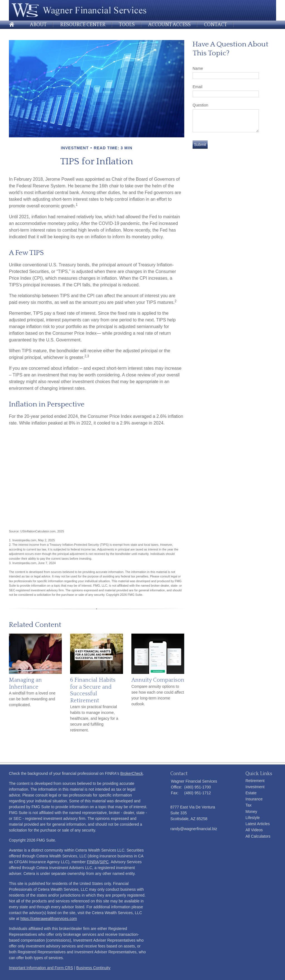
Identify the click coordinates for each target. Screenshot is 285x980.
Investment (255, 787)
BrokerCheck (132, 773)
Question (200, 105)
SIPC (104, 862)
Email (197, 87)
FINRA (93, 862)
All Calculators (258, 836)
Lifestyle (253, 818)
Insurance (254, 799)
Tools (127, 25)
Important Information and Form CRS (41, 968)
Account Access (169, 25)
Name (198, 68)
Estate (251, 793)
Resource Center (83, 25)
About (38, 25)
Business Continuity (93, 968)
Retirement (255, 781)
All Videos (254, 830)
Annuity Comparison (158, 680)
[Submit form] (200, 145)
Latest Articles (258, 824)
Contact (216, 25)
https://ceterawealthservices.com (49, 919)
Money (251, 812)
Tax (249, 805)
